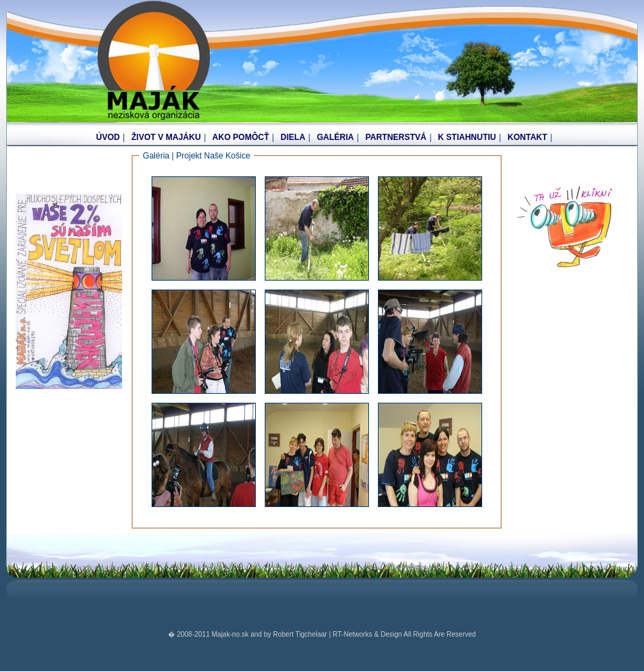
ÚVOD (108, 137)
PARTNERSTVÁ (396, 137)
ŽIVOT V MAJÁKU (166, 137)
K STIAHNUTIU (467, 137)
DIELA (293, 137)
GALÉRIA (335, 137)
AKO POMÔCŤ (241, 137)
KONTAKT (527, 137)
